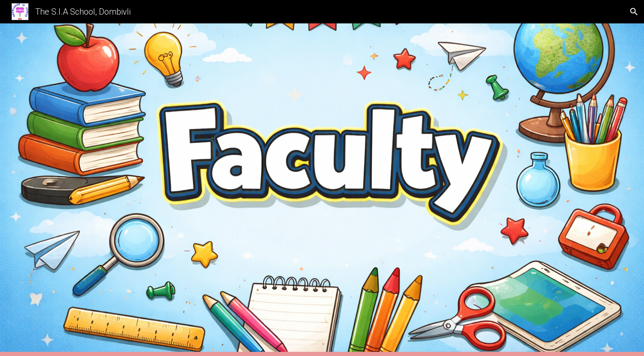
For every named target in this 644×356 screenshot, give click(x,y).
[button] (634, 12)
